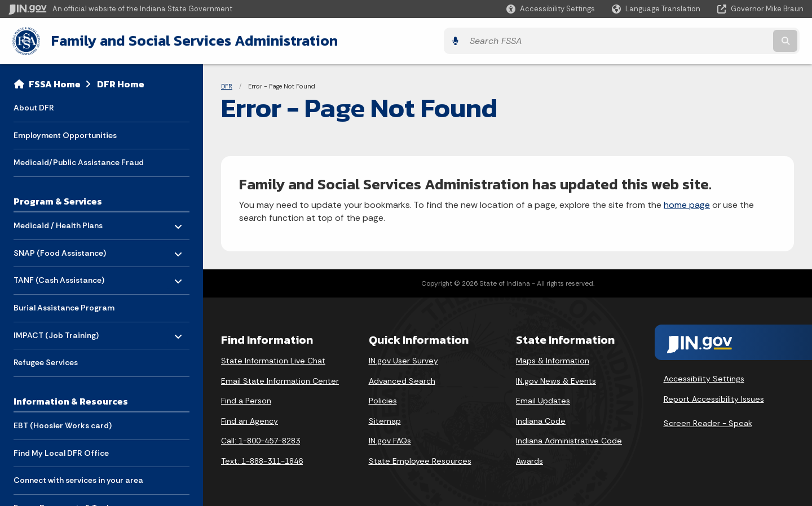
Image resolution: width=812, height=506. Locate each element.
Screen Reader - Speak (708, 422)
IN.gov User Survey (403, 359)
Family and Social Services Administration (189, 40)
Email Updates (543, 400)
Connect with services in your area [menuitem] (78, 479)
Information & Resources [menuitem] (71, 400)
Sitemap (385, 419)
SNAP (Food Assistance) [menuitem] (60, 249)
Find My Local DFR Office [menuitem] (61, 451)
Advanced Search (402, 379)
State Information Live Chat (273, 359)
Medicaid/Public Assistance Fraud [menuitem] (79, 161)
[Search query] (706, 40)
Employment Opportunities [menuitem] (65, 134)
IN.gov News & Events (556, 379)
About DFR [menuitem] (34, 106)
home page (687, 204)
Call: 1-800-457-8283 (261, 440)
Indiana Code (541, 419)
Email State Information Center (280, 379)
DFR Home (121, 82)
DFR (227, 85)
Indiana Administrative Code (569, 440)
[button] (551, 9)
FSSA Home (55, 82)
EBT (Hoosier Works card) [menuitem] (63, 424)
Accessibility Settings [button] (704, 378)
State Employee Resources (420, 459)
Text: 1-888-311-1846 (262, 459)
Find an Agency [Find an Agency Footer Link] (250, 419)
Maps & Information (553, 359)
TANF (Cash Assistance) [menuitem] (59, 276)
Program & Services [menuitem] (58, 199)
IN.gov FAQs (390, 440)
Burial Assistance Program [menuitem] (64, 306)
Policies (383, 400)
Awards (529, 459)
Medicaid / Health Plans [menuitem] (58, 221)
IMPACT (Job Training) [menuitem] (56, 331)
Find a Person (246, 400)
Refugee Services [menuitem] (46, 361)
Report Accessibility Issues (714, 397)
